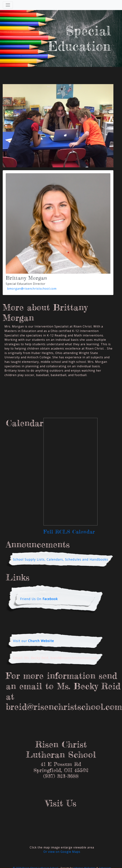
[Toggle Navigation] (8, 5)
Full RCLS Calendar (69, 532)
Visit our (33, 641)
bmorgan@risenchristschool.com (32, 289)
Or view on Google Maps (62, 852)
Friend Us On (39, 599)
